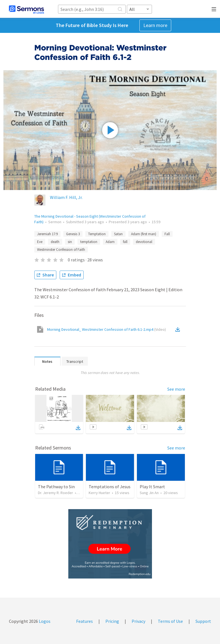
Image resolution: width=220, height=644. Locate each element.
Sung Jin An (149, 493)
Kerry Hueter (99, 493)
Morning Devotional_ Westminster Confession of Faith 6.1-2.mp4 (107, 329)
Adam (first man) (144, 234)
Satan (118, 234)
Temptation (97, 234)
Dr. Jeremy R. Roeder (55, 493)
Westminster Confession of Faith (61, 250)
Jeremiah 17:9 (47, 234)
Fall (167, 234)
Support (203, 621)
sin (70, 242)
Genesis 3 (73, 234)
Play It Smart (152, 487)
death (55, 242)
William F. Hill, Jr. (66, 197)
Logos (44, 621)
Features (84, 621)
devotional (144, 242)
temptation (89, 242)
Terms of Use (170, 621)
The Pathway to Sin (56, 487)
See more (176, 389)
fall (125, 242)
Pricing (112, 621)
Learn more (155, 25)
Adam (110, 242)
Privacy (138, 621)
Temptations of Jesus (110, 487)
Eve (40, 242)
